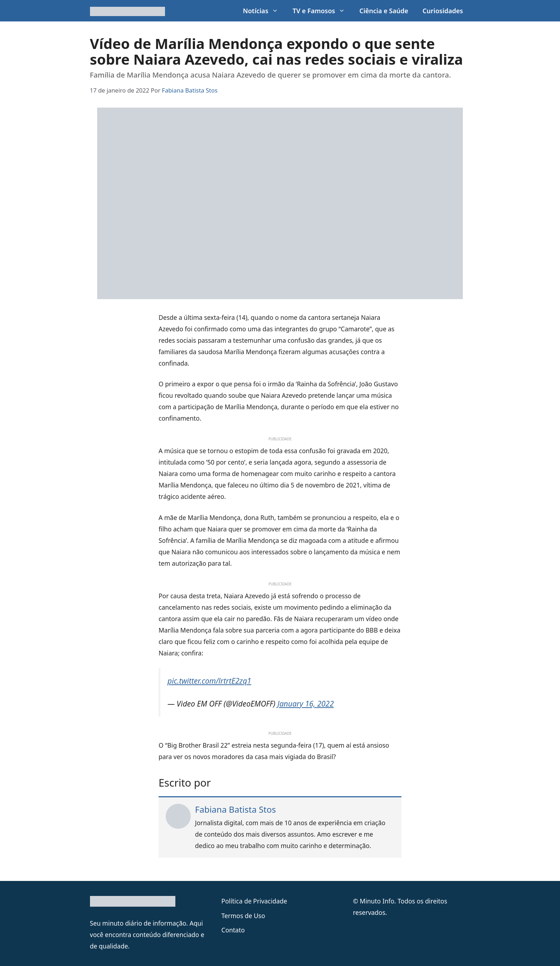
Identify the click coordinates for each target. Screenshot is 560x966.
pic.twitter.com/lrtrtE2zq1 (209, 681)
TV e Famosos (322, 11)
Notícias (264, 11)
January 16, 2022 (306, 704)
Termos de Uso (243, 916)
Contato (233, 930)
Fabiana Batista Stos (236, 809)
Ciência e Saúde (384, 11)
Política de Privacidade (254, 901)
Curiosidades (443, 11)
